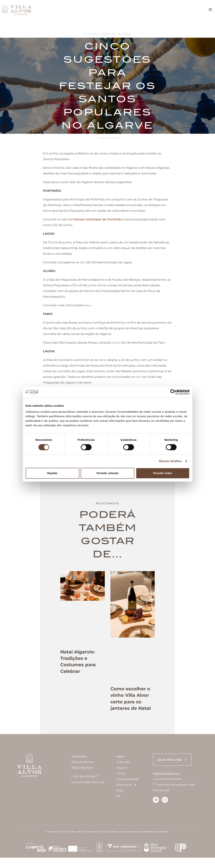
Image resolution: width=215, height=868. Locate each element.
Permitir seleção (108, 473)
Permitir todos (163, 473)
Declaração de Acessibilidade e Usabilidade (144, 842)
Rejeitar (52, 473)
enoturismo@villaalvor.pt (88, 792)
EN (119, 806)
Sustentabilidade (128, 789)
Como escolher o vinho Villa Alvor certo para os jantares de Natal (131, 704)
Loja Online (172, 770)
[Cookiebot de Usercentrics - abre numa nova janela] (173, 392)
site (83, 262)
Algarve (122, 778)
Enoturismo (124, 795)
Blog (120, 801)
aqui (88, 305)
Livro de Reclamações (167, 789)
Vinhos (121, 784)
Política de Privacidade (81, 842)
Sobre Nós (123, 772)
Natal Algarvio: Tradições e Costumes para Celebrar (78, 667)
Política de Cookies (107, 842)
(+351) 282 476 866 (85, 787)
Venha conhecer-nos (166, 784)
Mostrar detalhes (170, 461)
